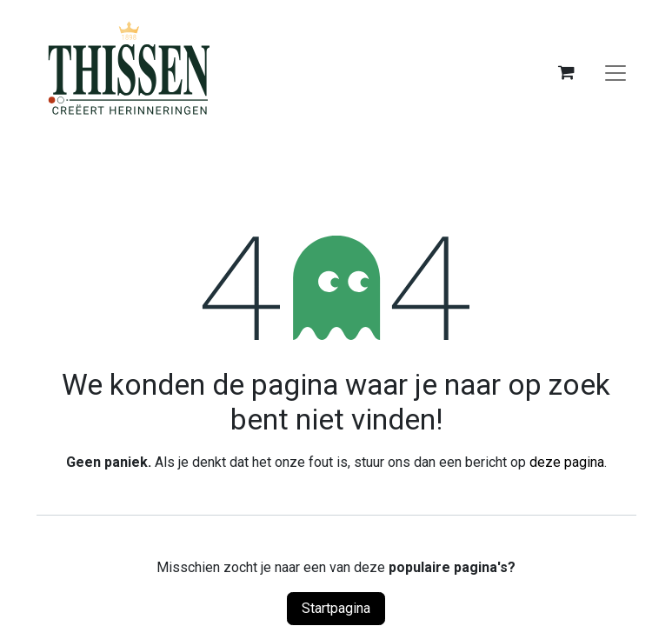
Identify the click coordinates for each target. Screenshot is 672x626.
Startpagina (336, 608)
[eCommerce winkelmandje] (567, 72)
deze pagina (567, 462)
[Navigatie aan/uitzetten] (615, 72)
